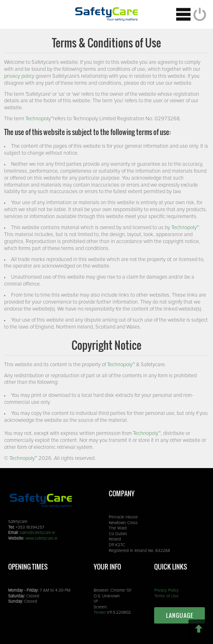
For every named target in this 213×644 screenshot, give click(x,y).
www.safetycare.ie (41, 538)
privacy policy (19, 76)
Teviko (100, 612)
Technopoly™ (39, 119)
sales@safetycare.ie (37, 533)
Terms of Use (166, 596)
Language (180, 615)
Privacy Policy (166, 590)
